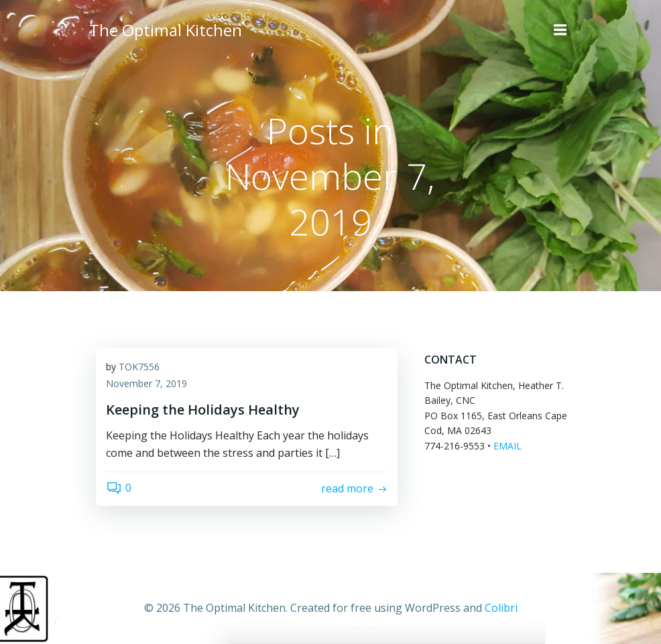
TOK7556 (139, 367)
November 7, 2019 (146, 384)
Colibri (501, 608)
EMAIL (507, 445)
